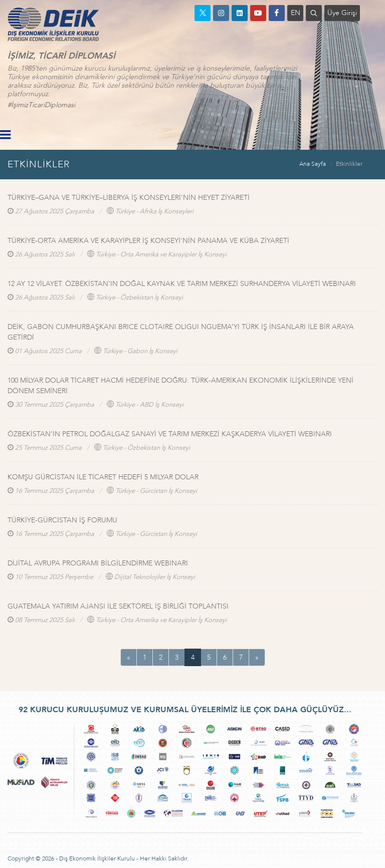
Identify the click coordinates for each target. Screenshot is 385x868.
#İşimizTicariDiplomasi (41, 105)
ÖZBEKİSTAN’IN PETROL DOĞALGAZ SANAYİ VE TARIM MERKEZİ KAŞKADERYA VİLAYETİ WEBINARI (170, 434)
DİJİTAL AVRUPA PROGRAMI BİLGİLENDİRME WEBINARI (98, 563)
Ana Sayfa (313, 164)
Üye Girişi (342, 13)
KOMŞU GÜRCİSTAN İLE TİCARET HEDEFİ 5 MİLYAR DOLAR (103, 477)
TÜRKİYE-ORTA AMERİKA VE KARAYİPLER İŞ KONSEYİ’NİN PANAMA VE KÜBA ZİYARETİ (148, 241)
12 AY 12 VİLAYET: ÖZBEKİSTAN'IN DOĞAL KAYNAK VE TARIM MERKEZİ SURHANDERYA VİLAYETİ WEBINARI (182, 284)
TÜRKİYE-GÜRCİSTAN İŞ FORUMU (62, 520)
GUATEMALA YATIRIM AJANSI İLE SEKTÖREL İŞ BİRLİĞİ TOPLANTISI (118, 606)
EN (296, 13)
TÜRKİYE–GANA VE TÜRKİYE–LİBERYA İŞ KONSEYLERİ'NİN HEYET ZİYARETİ (129, 198)
